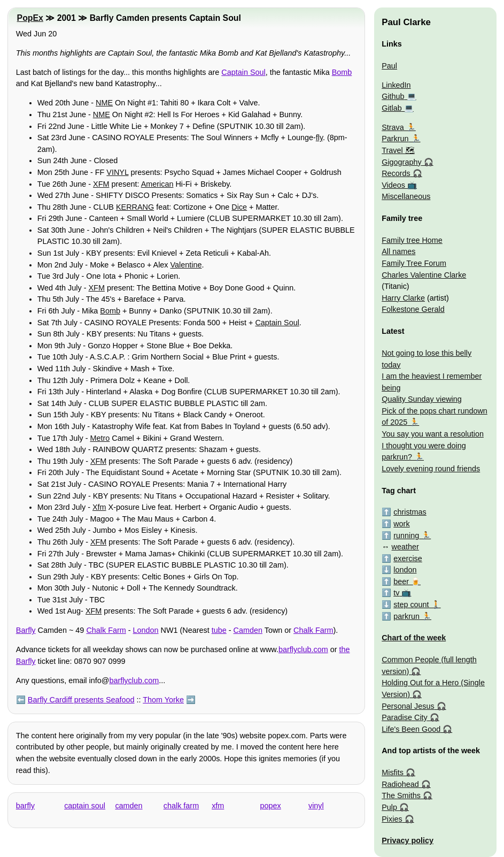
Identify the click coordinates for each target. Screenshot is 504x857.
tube (219, 630)
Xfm (99, 507)
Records (396, 173)
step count (411, 605)
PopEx (30, 18)
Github (393, 96)
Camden (248, 630)
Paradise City (405, 717)
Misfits (393, 772)
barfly (25, 806)
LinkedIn (396, 85)
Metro (100, 438)
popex (271, 806)
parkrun (406, 616)
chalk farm (181, 806)
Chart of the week (414, 638)
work (401, 524)
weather (405, 547)
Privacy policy (408, 840)
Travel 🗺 (398, 150)
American (157, 184)
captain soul (85, 806)
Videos (393, 185)
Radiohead (400, 784)
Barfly (26, 630)
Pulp (389, 807)
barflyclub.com (303, 649)
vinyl (316, 806)
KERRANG (135, 207)
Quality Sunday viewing (422, 399)
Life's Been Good (411, 729)
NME (104, 103)
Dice (239, 207)
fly (319, 137)
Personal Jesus (408, 706)
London (146, 630)
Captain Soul (243, 72)
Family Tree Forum (414, 263)
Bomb (342, 72)
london (405, 570)
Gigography (401, 162)
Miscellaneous (406, 196)
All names (398, 251)
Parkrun (395, 139)
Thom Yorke (163, 700)
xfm (218, 806)
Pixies (392, 819)
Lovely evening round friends (431, 469)
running (406, 535)
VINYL (117, 172)
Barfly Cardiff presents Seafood (81, 700)
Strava (393, 127)
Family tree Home (412, 240)
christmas (410, 512)
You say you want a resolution (433, 434)
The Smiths (401, 795)
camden (129, 806)
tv (396, 593)
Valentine (186, 265)
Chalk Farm (106, 630)
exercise (408, 558)
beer (401, 581)
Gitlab (392, 108)
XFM (101, 184)
